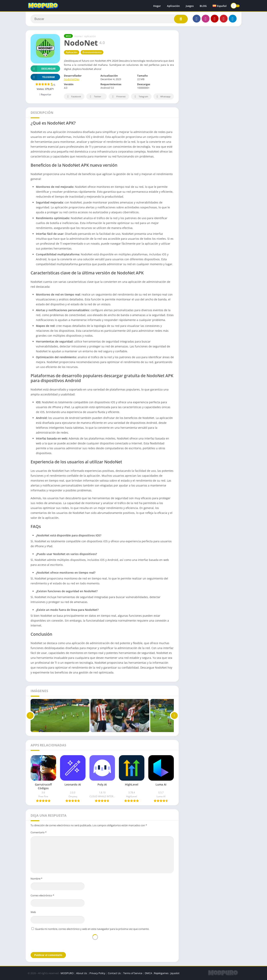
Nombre (36, 879)
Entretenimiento (92, 52)
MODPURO (67, 973)
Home (78, 36)
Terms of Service (133, 973)
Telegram (141, 97)
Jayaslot (175, 973)
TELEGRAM (43, 77)
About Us (82, 973)
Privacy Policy (97, 973)
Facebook (74, 97)
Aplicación (173, 6)
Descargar (43, 69)
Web (33, 912)
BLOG (203, 6)
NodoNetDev (72, 79)
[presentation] (95, 941)
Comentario (39, 832)
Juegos (190, 6)
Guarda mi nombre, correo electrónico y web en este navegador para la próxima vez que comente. (92, 929)
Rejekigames (161, 973)
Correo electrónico (42, 895)
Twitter (95, 97)
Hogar (157, 6)
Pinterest (118, 97)
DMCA (148, 973)
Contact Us (114, 973)
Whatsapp (163, 97)
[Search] (109, 19)
